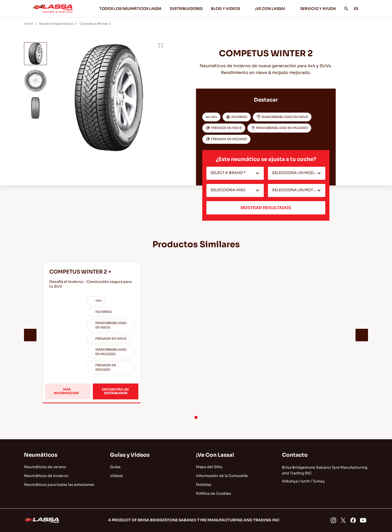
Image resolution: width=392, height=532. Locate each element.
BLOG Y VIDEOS (229, 9)
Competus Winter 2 (95, 24)
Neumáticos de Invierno (46, 476)
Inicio (29, 24)
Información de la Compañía (222, 476)
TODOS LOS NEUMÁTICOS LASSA (130, 9)
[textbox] (235, 173)
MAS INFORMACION (71, 393)
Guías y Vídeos (130, 455)
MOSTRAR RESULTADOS (266, 208)
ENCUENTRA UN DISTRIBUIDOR (116, 391)
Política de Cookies (214, 493)
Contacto (295, 455)
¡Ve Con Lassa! (215, 455)
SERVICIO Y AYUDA (318, 9)
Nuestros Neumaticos (56, 24)
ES (359, 9)
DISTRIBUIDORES (186, 9)
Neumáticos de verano (45, 467)
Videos (117, 476)
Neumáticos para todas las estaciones (59, 485)
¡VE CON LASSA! (274, 9)
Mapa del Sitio (209, 467)
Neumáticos (41, 455)
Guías (115, 467)
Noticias (204, 485)
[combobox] (235, 173)
